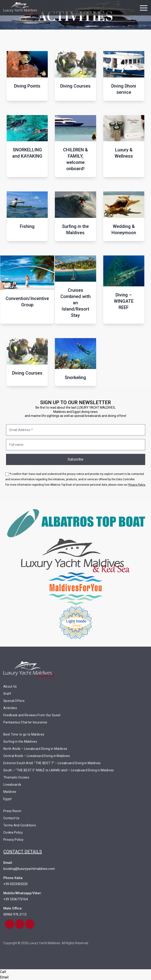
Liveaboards (12, 785)
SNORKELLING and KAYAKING (27, 153)
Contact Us (11, 818)
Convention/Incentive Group (27, 302)
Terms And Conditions (20, 825)
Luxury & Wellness (124, 153)
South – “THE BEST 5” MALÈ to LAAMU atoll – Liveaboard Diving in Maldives (59, 770)
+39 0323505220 (16, 884)
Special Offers (14, 701)
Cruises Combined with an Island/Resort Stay (75, 303)
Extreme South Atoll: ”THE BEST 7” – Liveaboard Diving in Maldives (52, 763)
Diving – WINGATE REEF (124, 301)
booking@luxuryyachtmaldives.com (29, 869)
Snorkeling (75, 377)
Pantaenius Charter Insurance (25, 722)
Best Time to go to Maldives (24, 734)
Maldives (10, 792)
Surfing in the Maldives (75, 229)
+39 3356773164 (16, 899)
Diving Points (27, 86)
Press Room (12, 811)
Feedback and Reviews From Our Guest (32, 715)
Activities (10, 708)
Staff (7, 694)
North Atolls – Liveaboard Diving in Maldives (35, 749)
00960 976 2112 (15, 914)
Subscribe (75, 459)
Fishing (27, 226)
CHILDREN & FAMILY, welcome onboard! (75, 159)
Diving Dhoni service (124, 89)
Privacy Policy (13, 840)
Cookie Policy (13, 832)
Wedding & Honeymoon (124, 229)
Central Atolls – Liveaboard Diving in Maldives (37, 756)
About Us (10, 686)
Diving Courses (75, 86)
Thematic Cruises (16, 777)
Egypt (8, 799)
